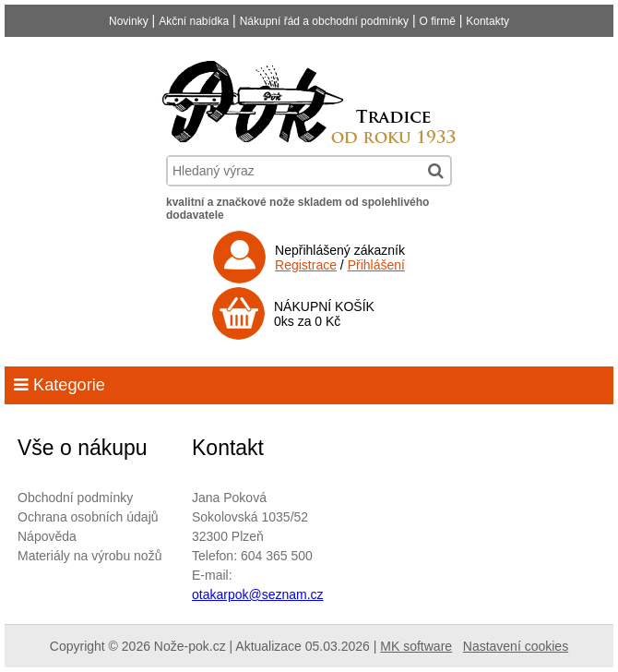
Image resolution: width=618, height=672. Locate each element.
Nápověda (47, 536)
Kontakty (487, 21)
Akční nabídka (194, 21)
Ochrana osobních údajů (88, 517)
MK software (416, 646)
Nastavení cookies (516, 646)
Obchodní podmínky (75, 498)
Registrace (306, 265)
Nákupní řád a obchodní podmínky (324, 21)
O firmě (438, 21)
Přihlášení (376, 265)
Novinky (129, 21)
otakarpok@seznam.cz (258, 594)
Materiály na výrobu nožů (89, 556)
